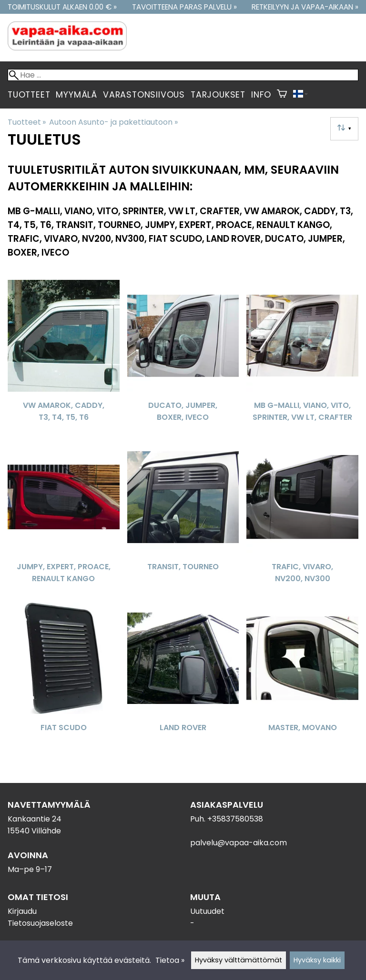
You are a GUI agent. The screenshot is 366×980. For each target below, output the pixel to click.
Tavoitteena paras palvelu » (184, 7)
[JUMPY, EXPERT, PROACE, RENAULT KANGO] (64, 518)
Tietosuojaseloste (40, 923)
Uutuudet (207, 911)
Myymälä (76, 95)
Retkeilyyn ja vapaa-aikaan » (305, 7)
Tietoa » (170, 960)
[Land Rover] (183, 679)
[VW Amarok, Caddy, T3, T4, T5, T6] (64, 357)
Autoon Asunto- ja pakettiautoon (113, 122)
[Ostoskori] (282, 95)
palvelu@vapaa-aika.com (239, 843)
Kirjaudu (22, 911)
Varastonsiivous (144, 95)
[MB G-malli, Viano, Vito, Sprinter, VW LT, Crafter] (302, 357)
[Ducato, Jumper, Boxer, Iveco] (183, 357)
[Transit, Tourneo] (183, 518)
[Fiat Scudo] (64, 679)
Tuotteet (29, 95)
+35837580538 (235, 819)
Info (261, 95)
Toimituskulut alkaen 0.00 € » (62, 7)
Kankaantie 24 (35, 819)
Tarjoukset (218, 95)
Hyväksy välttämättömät (239, 960)
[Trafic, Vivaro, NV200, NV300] (302, 518)
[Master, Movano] (302, 679)
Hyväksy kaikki (317, 960)
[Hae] (183, 75)
